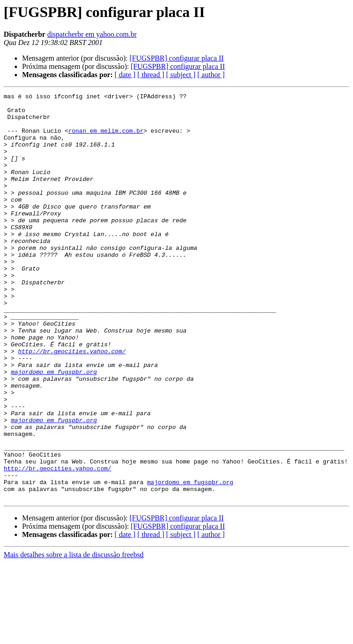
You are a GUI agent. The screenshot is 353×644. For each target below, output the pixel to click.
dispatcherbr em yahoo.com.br (92, 34)
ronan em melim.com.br (106, 139)
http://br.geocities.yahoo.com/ (72, 403)
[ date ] (125, 75)
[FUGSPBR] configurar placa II (177, 58)
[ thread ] (151, 75)
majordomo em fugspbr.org (54, 428)
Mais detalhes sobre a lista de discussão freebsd (74, 636)
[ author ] (211, 75)
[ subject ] (181, 75)
